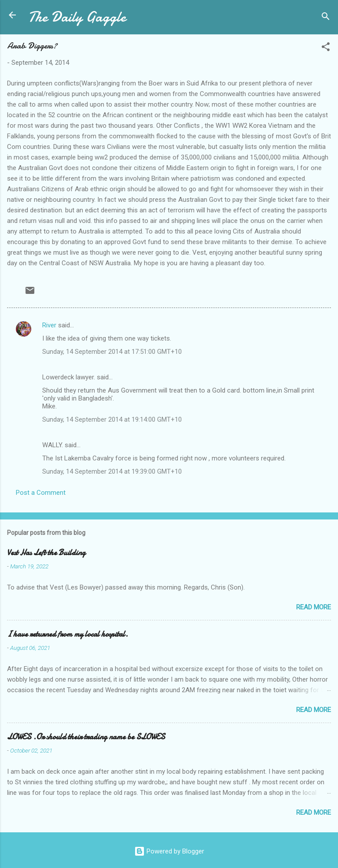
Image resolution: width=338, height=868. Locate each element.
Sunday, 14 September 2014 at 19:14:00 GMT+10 (112, 419)
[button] (326, 48)
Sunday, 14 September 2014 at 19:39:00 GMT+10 (112, 471)
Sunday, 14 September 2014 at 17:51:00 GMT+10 (112, 352)
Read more (314, 607)
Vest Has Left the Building (46, 553)
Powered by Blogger (169, 851)
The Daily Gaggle (77, 17)
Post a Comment (41, 493)
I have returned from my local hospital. (68, 634)
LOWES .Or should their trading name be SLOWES (86, 737)
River (49, 325)
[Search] (326, 18)
